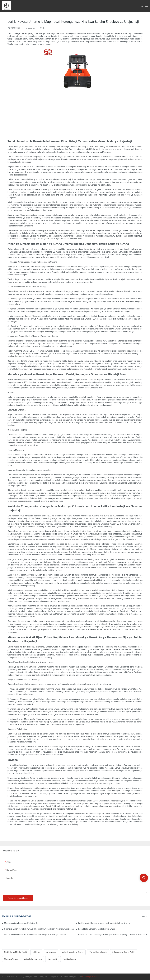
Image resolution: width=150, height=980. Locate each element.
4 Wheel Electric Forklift (98, 952)
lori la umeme (51, 952)
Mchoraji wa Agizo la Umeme (73, 952)
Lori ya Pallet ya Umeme (33, 959)
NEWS (144, 916)
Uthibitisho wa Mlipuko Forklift (16, 952)
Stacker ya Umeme (11, 959)
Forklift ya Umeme (69, 959)
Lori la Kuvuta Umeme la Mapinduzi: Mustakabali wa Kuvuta (104, 923)
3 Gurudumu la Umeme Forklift (124, 952)
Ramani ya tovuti (89, 976)
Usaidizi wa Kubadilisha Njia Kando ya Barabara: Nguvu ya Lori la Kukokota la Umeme (113, 935)
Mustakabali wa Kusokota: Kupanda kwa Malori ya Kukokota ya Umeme (35, 935)
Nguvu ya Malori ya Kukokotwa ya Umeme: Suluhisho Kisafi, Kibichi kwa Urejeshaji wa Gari (39, 929)
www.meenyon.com (73, 976)
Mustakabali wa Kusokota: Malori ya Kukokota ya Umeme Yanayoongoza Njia (21, 923)
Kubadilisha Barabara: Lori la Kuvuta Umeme (97, 929)
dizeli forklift (52, 959)
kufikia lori (36, 952)
